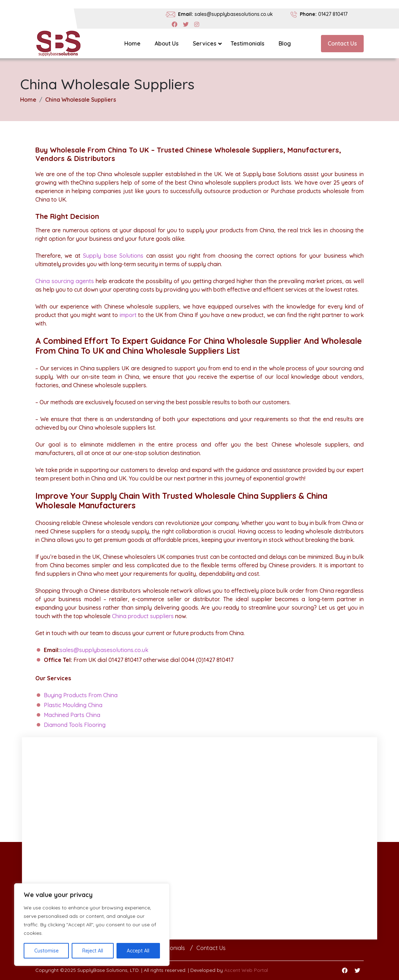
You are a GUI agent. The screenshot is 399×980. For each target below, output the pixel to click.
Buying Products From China (81, 695)
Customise (46, 951)
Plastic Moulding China (73, 705)
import (128, 315)
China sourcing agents (65, 281)
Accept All (138, 951)
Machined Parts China (72, 715)
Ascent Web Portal (246, 970)
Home (132, 43)
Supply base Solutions (113, 256)
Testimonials (248, 43)
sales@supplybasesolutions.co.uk (234, 14)
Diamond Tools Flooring (75, 725)
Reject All (93, 951)
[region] (92, 925)
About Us (167, 43)
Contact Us (342, 43)
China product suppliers (143, 616)
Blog (285, 43)
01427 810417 (333, 14)
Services (205, 43)
